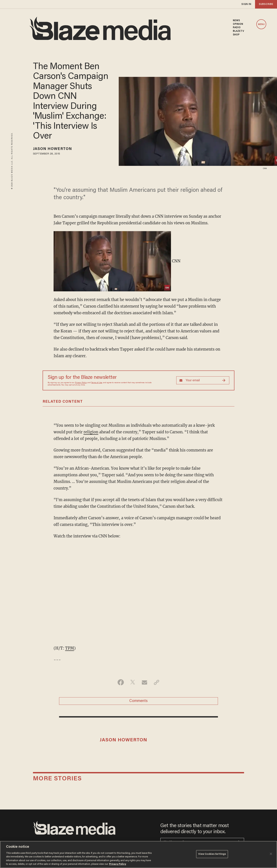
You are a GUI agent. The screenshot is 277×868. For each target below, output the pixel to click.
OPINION (238, 24)
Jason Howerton (52, 149)
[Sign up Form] (203, 380)
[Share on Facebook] (121, 682)
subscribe (266, 4)
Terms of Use (97, 383)
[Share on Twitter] (133, 682)
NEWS (236, 21)
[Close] (271, 854)
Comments (138, 701)
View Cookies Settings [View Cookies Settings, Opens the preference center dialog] (212, 854)
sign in (246, 4)
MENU (261, 25)
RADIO (237, 28)
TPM (70, 648)
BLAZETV (239, 31)
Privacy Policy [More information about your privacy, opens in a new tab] (118, 864)
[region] (138, 854)
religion (91, 432)
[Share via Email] (145, 682)
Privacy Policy (81, 383)
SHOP (236, 35)
